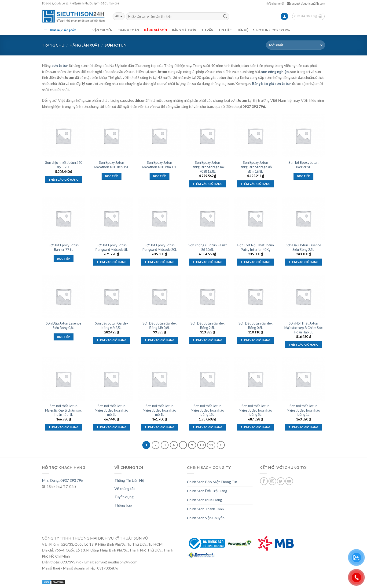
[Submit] (225, 16)
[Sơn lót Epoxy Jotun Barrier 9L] (303, 136)
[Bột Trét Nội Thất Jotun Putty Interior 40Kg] (255, 218)
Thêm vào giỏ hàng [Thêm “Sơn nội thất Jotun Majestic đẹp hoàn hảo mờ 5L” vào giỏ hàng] (111, 427)
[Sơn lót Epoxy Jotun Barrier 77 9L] (64, 218)
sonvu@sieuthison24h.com (306, 4)
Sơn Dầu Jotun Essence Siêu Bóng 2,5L (303, 247)
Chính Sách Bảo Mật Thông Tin (212, 482)
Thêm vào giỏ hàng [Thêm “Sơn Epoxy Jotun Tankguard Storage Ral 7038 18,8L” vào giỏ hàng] (207, 184)
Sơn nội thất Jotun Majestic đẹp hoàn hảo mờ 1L (160, 410)
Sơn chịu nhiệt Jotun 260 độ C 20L (64, 165)
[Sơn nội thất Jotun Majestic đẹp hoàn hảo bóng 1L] (303, 379)
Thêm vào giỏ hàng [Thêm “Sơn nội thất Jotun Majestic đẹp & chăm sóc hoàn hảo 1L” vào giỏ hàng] (63, 427)
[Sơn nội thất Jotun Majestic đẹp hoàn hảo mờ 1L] (160, 379)
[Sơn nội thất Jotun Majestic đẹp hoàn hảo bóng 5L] (255, 379)
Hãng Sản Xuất (85, 45)
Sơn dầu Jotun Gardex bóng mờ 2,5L (112, 325)
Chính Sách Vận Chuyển (206, 518)
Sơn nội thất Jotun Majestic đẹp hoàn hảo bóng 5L (255, 410)
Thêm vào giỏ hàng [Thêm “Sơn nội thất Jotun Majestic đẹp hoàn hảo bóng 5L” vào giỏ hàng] (255, 427)
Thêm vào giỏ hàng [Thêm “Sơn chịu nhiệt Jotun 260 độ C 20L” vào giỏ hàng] (63, 180)
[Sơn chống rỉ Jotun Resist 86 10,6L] (207, 218)
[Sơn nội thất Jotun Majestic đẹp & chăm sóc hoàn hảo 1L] (64, 379)
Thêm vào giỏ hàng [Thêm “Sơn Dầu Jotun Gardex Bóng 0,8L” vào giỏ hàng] (255, 340)
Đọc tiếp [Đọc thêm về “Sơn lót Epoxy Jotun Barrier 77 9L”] (64, 259)
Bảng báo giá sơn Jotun (272, 83)
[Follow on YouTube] (289, 481)
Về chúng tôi (275, 4)
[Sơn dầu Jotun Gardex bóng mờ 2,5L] (112, 297)
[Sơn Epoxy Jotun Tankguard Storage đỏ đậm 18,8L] (255, 136)
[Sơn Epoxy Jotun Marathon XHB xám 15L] (160, 136)
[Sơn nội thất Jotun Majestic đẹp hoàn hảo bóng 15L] (207, 379)
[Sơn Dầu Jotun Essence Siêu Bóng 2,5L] (303, 218)
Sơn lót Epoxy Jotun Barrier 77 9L (64, 247)
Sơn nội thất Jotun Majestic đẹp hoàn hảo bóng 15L (207, 410)
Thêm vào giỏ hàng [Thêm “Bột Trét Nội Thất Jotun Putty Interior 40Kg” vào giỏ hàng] (255, 262)
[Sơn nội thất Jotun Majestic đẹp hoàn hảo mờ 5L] (112, 379)
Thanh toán (128, 30)
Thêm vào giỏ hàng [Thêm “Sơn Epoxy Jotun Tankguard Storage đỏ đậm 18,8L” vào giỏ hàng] (255, 184)
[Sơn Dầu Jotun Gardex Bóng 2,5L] (207, 297)
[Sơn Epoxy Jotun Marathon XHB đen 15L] (112, 136)
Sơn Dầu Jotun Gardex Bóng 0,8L (255, 325)
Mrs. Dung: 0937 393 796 (62, 480)
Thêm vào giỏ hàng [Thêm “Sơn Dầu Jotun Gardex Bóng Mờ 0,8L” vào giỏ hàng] (159, 340)
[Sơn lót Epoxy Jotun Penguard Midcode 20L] (160, 218)
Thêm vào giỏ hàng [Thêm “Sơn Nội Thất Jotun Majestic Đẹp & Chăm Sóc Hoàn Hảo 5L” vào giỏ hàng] (303, 345)
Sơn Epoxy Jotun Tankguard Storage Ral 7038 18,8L (208, 167)
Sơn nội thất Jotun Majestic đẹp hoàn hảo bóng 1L (303, 410)
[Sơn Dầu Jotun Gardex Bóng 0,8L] (255, 297)
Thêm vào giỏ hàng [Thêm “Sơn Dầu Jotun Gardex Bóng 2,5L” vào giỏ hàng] (207, 340)
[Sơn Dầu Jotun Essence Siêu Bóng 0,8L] (64, 297)
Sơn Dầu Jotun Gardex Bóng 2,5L (207, 325)
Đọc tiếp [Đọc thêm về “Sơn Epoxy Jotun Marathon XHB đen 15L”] (112, 176)
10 (202, 445)
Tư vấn (207, 30)
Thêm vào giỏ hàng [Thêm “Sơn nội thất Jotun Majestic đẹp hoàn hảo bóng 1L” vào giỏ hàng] (303, 427)
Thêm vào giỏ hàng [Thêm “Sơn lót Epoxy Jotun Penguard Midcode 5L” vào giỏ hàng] (111, 262)
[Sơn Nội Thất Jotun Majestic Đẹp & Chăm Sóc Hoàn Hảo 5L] (303, 297)
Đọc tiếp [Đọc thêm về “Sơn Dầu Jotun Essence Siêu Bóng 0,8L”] (64, 337)
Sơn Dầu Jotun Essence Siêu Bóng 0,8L (64, 325)
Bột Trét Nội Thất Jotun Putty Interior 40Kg (256, 247)
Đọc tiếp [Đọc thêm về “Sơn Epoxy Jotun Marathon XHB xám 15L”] (160, 176)
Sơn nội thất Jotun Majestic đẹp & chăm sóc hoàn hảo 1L (63, 410)
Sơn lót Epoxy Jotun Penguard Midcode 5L (112, 247)
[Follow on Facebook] (264, 481)
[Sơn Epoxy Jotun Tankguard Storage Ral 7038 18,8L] (207, 136)
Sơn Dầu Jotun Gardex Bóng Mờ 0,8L (160, 325)
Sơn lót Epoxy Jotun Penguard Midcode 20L (160, 247)
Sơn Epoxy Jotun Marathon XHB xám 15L (160, 165)
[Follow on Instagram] (272, 481)
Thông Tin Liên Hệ (129, 480)
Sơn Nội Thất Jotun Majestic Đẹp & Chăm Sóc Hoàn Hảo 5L (303, 328)
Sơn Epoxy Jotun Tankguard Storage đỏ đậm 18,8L (255, 167)
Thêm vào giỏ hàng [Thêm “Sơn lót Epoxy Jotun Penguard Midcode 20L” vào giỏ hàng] (159, 262)
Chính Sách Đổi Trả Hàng (207, 491)
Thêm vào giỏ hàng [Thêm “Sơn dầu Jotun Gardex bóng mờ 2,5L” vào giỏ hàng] (111, 340)
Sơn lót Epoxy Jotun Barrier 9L (304, 165)
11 (211, 445)
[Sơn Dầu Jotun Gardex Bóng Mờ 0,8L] (160, 297)
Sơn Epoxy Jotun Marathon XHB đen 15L (112, 165)
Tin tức (225, 30)
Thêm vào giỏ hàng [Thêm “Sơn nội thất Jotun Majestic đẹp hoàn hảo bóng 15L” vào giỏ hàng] (207, 427)
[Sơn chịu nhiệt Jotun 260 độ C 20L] (64, 136)
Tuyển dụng (124, 497)
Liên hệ (242, 30)
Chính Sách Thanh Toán (205, 509)
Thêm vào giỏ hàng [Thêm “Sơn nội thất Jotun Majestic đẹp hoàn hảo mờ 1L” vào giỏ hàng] (159, 427)
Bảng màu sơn (184, 30)
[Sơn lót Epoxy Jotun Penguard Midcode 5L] (112, 218)
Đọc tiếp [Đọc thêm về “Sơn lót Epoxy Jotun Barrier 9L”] (304, 176)
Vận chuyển (103, 30)
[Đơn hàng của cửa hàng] (296, 45)
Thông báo (123, 505)
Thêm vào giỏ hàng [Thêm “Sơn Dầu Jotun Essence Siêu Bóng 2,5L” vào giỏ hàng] (303, 262)
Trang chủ (53, 45)
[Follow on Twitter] (281, 481)
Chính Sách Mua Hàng (205, 500)
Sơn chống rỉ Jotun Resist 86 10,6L (208, 247)
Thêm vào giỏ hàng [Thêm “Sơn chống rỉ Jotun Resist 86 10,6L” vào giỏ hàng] (207, 262)
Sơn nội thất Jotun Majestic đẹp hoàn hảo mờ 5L (112, 410)
